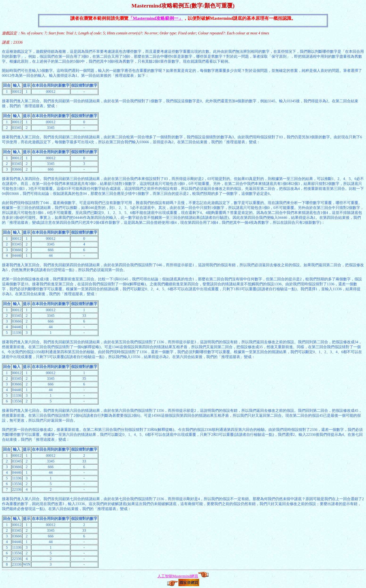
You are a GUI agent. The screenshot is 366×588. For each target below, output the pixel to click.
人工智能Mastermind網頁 (178, 576)
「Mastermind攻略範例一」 (156, 18)
